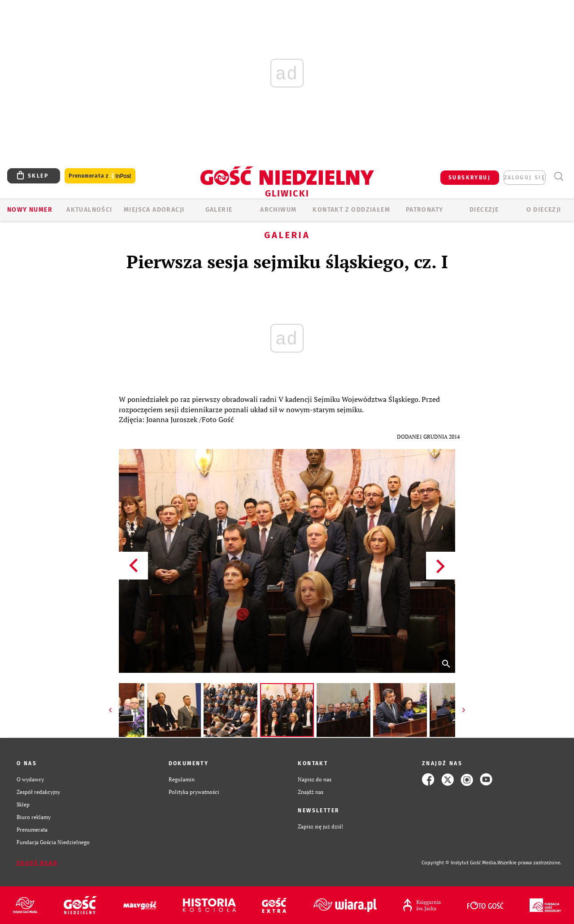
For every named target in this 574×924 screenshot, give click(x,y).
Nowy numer (30, 210)
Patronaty (425, 210)
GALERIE (219, 210)
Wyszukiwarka (559, 177)
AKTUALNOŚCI (89, 210)
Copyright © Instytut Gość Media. (459, 863)
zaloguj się (525, 178)
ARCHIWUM (278, 210)
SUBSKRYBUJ (470, 178)
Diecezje (484, 210)
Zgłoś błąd (37, 863)
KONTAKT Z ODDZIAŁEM (351, 210)
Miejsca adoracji (154, 210)
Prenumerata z (100, 176)
